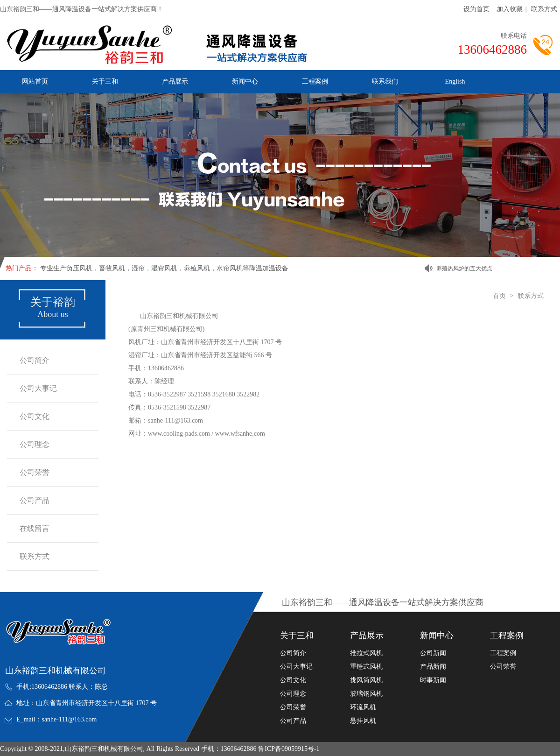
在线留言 (35, 528)
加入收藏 (510, 9)
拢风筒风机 (366, 680)
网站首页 (35, 81)
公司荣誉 (35, 472)
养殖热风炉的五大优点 (464, 268)
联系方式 (544, 9)
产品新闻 (433, 667)
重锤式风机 (366, 667)
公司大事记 (38, 388)
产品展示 (175, 81)
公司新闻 (433, 653)
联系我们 (385, 81)
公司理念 (35, 444)
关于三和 (105, 81)
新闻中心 (245, 81)
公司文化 (35, 416)
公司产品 (35, 500)
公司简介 (35, 360)
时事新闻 (433, 680)
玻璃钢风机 (366, 694)
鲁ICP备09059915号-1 (289, 749)
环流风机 (363, 707)
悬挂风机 (363, 721)
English (455, 81)
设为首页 (476, 9)
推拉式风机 (366, 653)
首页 (499, 296)
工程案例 (315, 81)
